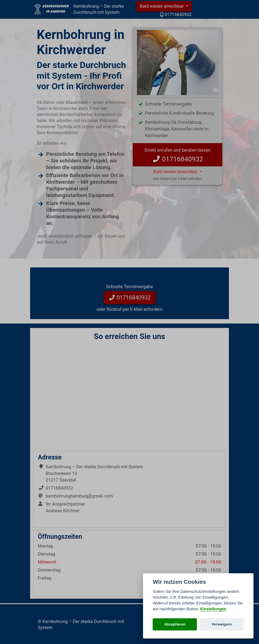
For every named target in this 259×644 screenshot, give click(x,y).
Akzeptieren (175, 624)
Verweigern (222, 624)
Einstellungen (213, 609)
